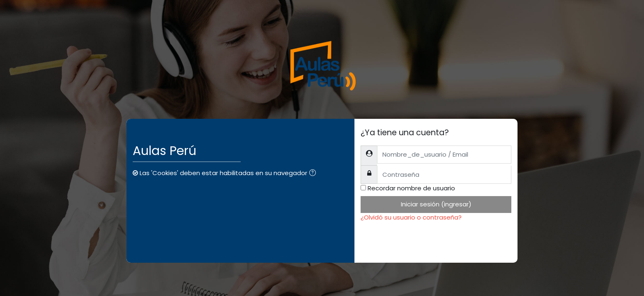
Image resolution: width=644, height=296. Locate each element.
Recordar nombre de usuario (411, 188)
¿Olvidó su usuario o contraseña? (411, 217)
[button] (314, 174)
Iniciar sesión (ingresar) (436, 204)
